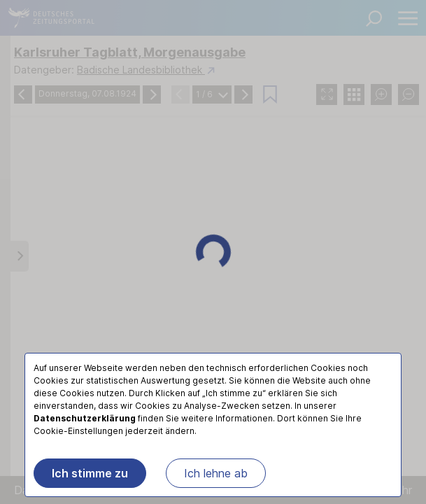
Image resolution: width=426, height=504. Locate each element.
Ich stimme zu (90, 473)
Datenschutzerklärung (85, 418)
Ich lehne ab (216, 473)
